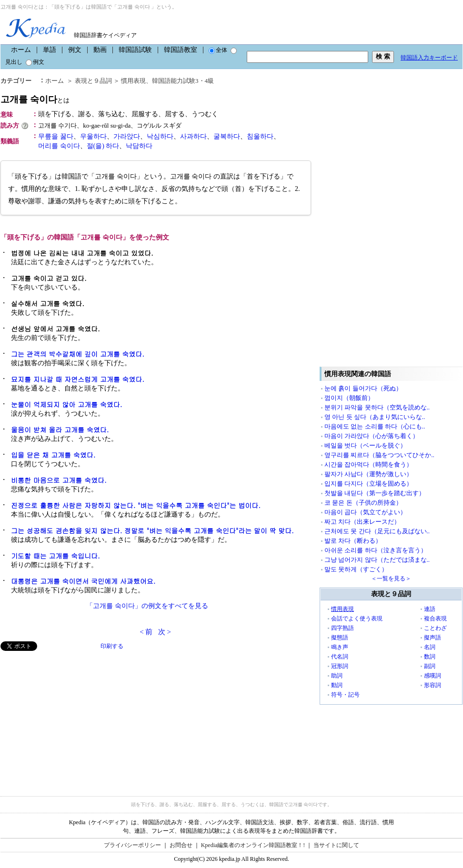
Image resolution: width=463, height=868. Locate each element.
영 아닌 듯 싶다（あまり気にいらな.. (375, 417)
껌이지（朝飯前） (349, 398)
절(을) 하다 (103, 146)
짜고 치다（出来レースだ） (362, 522)
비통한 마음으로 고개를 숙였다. (59, 480)
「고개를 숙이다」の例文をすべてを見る (147, 606)
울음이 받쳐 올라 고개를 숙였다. (60, 429)
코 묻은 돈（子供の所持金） (363, 503)
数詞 (430, 657)
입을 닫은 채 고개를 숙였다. (53, 455)
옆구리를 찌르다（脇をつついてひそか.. (379, 455)
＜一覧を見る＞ (391, 579)
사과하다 (193, 136)
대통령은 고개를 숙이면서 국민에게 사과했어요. (83, 581)
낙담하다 (139, 146)
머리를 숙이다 (59, 146)
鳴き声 (340, 647)
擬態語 (340, 638)
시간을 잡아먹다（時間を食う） (368, 464)
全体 (218, 50)
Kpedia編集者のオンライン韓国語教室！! (253, 845)
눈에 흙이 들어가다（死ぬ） (363, 388)
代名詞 (340, 657)
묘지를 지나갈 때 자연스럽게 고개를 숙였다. (78, 379)
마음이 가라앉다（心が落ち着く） (372, 436)
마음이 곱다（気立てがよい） (365, 512)
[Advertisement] (72, 718)
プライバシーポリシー (132, 845)
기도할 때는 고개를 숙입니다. (55, 556)
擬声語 (433, 638)
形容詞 (433, 685)
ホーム (21, 50)
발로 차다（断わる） (353, 541)
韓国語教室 (181, 50)
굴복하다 (227, 136)
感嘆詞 (433, 676)
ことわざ (435, 628)
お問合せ (181, 845)
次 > (165, 632)
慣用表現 (133, 81)
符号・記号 (345, 695)
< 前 (146, 632)
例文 (75, 50)
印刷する (112, 646)
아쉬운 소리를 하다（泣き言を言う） (376, 550)
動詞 (337, 685)
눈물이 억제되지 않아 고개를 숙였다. (66, 404)
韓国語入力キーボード (429, 58)
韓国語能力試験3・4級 (183, 81)
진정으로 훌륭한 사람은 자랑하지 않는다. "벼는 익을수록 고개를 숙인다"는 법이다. (136, 505)
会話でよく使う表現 (357, 619)
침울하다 (260, 136)
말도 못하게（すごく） (356, 569)
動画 (100, 50)
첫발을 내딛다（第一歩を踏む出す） (375, 493)
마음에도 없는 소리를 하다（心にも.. (375, 426)
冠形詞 (340, 666)
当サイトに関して (336, 845)
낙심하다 (160, 136)
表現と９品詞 (93, 81)
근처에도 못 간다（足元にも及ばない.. (377, 531)
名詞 (430, 647)
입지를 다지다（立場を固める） (368, 484)
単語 (50, 50)
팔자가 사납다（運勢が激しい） (368, 474)
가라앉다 (127, 136)
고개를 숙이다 (35, 99)
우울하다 (93, 136)
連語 (430, 609)
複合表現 (435, 619)
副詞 (430, 666)
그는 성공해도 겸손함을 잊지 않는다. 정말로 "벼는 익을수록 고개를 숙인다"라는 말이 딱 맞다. (152, 530)
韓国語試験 (135, 50)
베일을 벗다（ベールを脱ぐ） (365, 445)
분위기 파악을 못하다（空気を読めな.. (377, 407)
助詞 (337, 676)
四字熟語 (342, 628)
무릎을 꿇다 (56, 136)
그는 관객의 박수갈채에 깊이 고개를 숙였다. (78, 354)
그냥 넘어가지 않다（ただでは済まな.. (377, 560)
